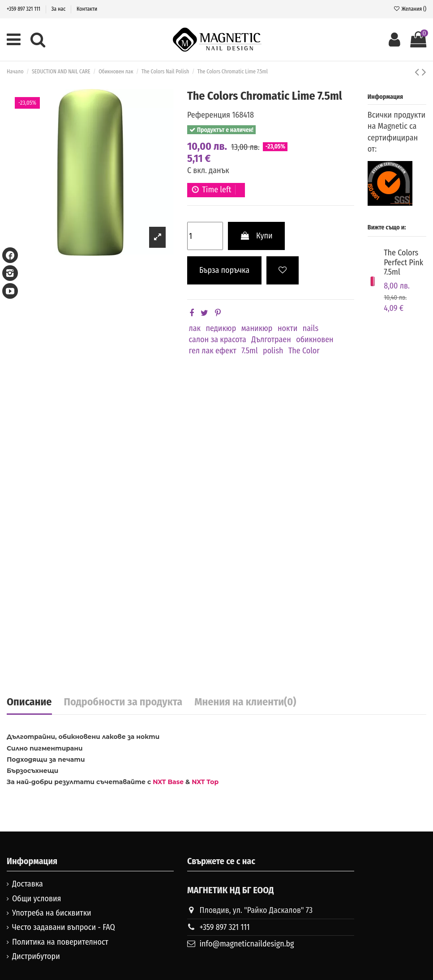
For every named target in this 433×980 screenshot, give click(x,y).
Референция (209, 115)
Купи (256, 236)
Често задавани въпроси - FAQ (64, 927)
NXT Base (168, 782)
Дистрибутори (36, 956)
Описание (29, 702)
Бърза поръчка (224, 270)
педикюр (221, 328)
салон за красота (218, 339)
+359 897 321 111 (24, 9)
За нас (59, 9)
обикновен (315, 339)
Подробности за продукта (123, 702)
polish (273, 351)
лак (195, 328)
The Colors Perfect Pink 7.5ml (403, 262)
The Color (304, 351)
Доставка (28, 884)
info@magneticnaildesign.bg (247, 944)
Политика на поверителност (60, 942)
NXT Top (205, 782)
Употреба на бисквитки (52, 913)
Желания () (410, 9)
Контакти (87, 9)
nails (311, 328)
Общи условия (37, 899)
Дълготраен (271, 339)
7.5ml (250, 351)
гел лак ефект (213, 351)
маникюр (257, 328)
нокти (287, 328)
